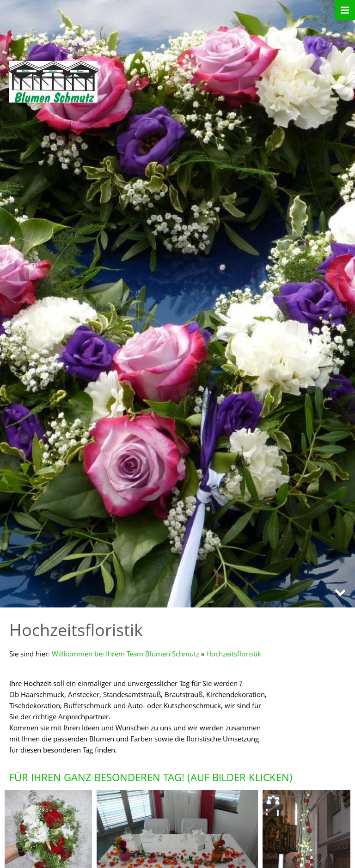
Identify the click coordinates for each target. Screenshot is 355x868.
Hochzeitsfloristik (234, 654)
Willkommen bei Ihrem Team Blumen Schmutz (125, 654)
